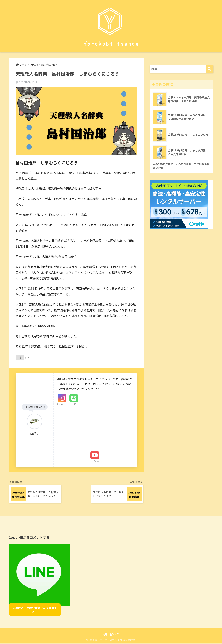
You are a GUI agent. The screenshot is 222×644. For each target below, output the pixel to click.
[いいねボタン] (20, 358)
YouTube (95, 461)
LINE (74, 404)
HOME (111, 635)
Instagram (62, 404)
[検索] (209, 69)
